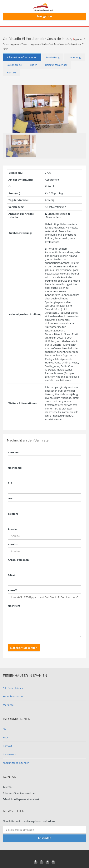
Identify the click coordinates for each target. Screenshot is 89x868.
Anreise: (13, 529)
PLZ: (10, 483)
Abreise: (13, 544)
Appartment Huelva (62, 44)
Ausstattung (53, 57)
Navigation (44, 16)
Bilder (33, 65)
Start (6, 729)
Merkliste (8, 705)
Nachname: (15, 468)
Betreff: (13, 590)
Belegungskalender (56, 65)
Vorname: (14, 452)
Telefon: (13, 514)
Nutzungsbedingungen (16, 763)
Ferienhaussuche (13, 696)
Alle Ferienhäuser (13, 688)
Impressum (10, 754)
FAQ (5, 737)
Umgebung (74, 57)
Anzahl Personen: (19, 560)
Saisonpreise (14, 65)
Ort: (10, 498)
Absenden (44, 838)
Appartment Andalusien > (42, 44)
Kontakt (11, 72)
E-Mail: (12, 575)
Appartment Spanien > (21, 44)
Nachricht (14, 606)
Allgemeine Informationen (22, 57)
